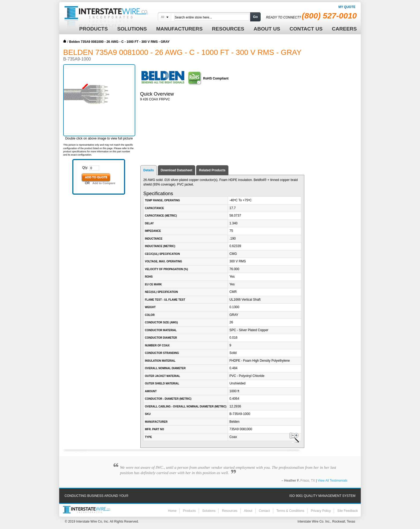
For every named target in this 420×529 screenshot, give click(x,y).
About (248, 511)
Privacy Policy (321, 511)
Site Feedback (348, 511)
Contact (264, 511)
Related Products (212, 170)
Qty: (85, 168)
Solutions (209, 511)
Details (149, 170)
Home (65, 41)
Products (189, 511)
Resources (230, 511)
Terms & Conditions (290, 511)
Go (255, 17)
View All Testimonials (333, 481)
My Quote (347, 7)
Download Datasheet (177, 170)
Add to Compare (104, 183)
